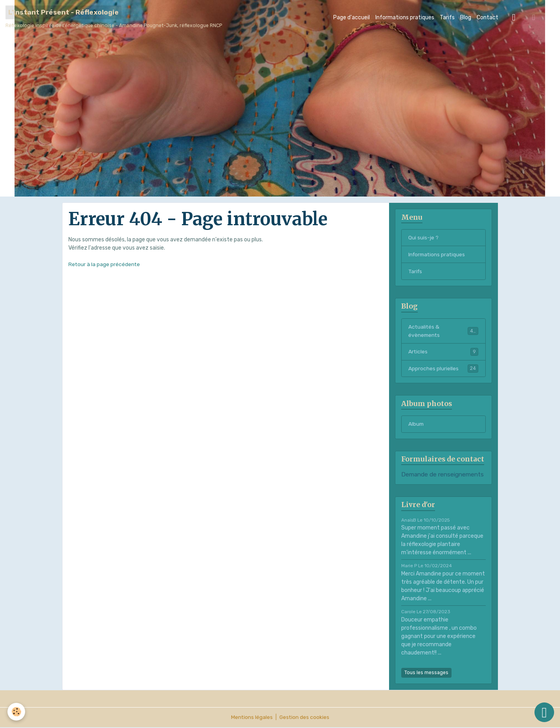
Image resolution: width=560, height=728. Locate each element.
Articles (443, 352)
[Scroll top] (544, 712)
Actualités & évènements (443, 331)
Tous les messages (426, 673)
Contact (487, 17)
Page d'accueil (352, 17)
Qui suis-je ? (423, 238)
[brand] (114, 17)
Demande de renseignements (442, 476)
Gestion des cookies (304, 718)
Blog (466, 17)
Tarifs (447, 17)
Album (416, 425)
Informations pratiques (405, 17)
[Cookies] (17, 712)
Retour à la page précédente (105, 264)
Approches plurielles (443, 369)
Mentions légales (251, 718)
